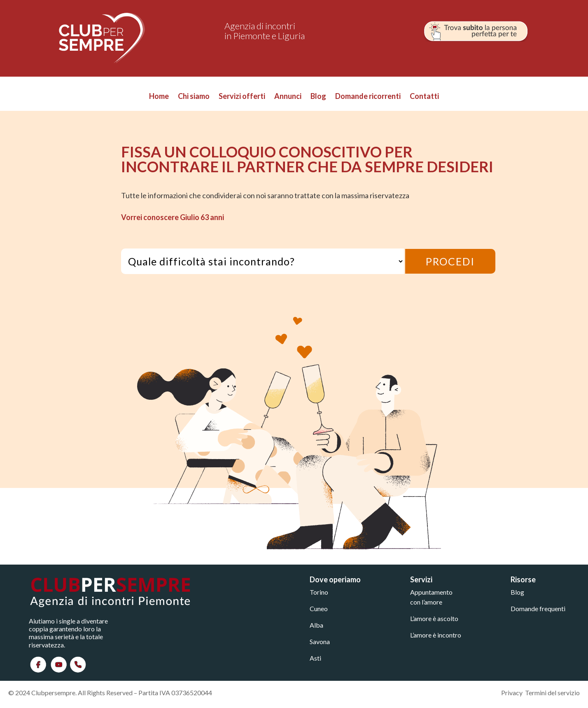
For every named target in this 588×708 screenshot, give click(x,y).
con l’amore (426, 602)
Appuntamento (431, 592)
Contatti (424, 97)
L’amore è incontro (436, 635)
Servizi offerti (242, 97)
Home (159, 97)
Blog (318, 97)
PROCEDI (450, 261)
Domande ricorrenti (368, 97)
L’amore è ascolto (434, 618)
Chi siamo (194, 97)
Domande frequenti (538, 608)
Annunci (288, 97)
